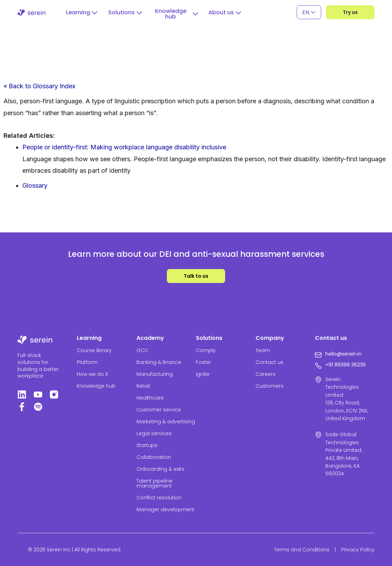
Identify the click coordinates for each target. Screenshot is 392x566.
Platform (87, 362)
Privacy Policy (358, 550)
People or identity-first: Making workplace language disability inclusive (124, 147)
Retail (143, 386)
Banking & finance (159, 362)
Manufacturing (155, 374)
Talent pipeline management (154, 483)
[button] (82, 13)
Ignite (203, 374)
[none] (309, 12)
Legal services (154, 433)
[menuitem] (309, 12)
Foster (204, 362)
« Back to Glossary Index (39, 86)
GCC (142, 350)
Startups (147, 445)
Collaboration (154, 457)
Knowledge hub (96, 386)
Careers (265, 374)
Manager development (165, 509)
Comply (206, 350)
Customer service (159, 410)
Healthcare (150, 398)
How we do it (93, 374)
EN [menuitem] (306, 12)
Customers (269, 386)
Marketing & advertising (166, 422)
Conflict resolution (159, 498)
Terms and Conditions (302, 550)
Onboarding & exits (160, 469)
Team (263, 350)
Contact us (269, 362)
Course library (94, 350)
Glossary (35, 185)
